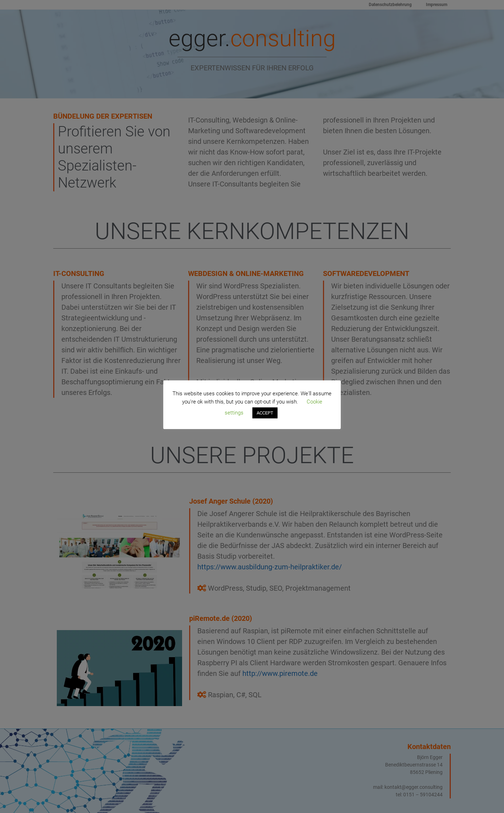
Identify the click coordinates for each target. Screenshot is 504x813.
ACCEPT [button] (265, 413)
